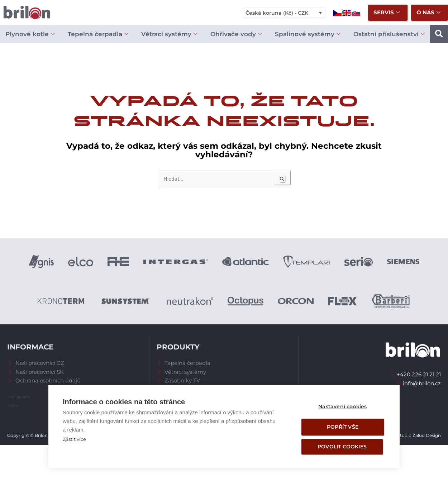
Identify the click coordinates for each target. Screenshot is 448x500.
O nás (428, 13)
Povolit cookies (342, 447)
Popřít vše (343, 427)
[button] (439, 34)
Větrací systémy (169, 34)
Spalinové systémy (308, 34)
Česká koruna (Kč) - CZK (277, 13)
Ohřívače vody (236, 34)
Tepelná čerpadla (98, 34)
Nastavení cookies (342, 406)
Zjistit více (74, 439)
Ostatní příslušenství (389, 34)
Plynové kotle (30, 34)
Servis (387, 13)
